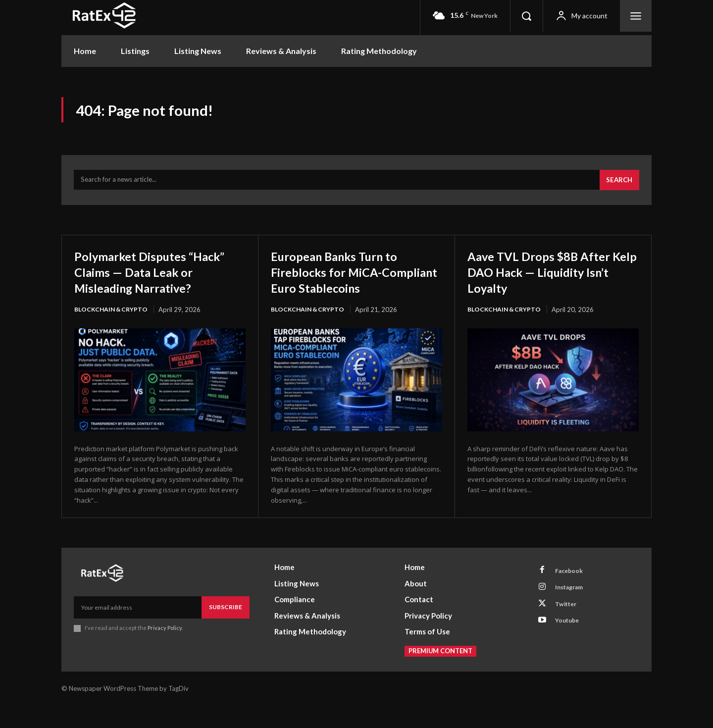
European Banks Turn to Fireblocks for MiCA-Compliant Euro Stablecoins (346, 285)
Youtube (570, 648)
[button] (526, 16)
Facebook (572, 593)
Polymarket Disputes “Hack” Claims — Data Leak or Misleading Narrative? (159, 277)
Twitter (569, 630)
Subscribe (226, 629)
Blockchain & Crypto (113, 315)
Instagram (573, 612)
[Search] (618, 185)
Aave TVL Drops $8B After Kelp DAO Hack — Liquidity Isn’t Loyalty (552, 277)
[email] (138, 629)
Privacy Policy (165, 650)
